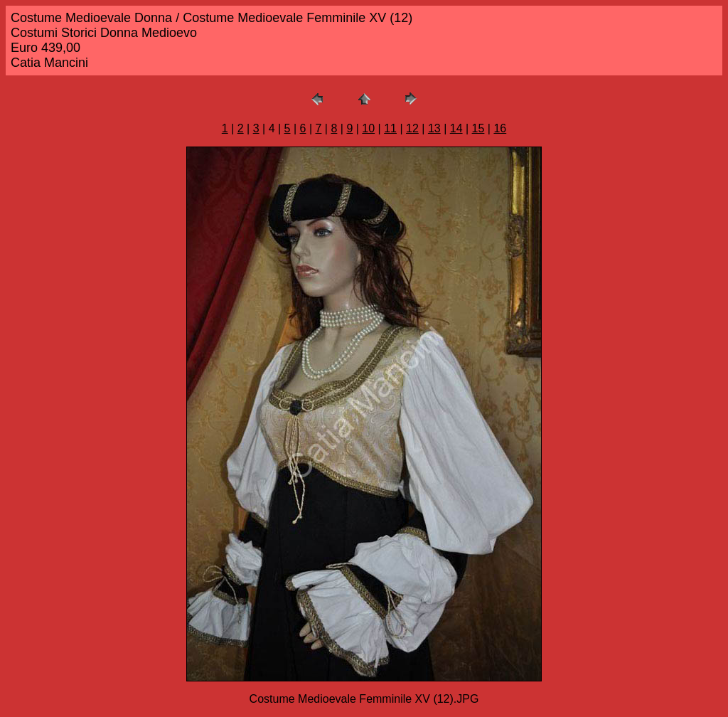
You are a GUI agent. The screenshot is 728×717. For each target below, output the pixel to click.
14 (456, 128)
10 (368, 128)
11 (390, 128)
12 (412, 128)
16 (500, 128)
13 (434, 128)
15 (478, 128)
